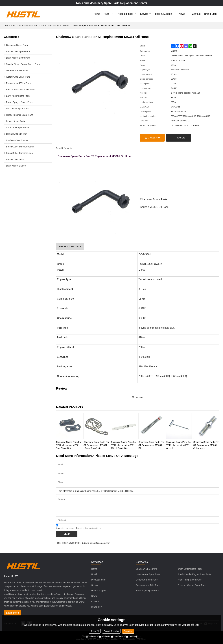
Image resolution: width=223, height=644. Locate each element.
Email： (86, 542)
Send (67, 533)
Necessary (92, 637)
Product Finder (125, 14)
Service (144, 14)
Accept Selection (111, 631)
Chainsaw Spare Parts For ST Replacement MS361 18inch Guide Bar (124, 444)
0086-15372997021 (71, 543)
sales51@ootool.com (100, 543)
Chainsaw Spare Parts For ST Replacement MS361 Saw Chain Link (69, 444)
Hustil (107, 14)
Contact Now (154, 137)
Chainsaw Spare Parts (28, 25)
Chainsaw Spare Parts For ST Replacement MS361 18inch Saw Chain (96, 444)
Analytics (104, 637)
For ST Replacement (51, 25)
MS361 (66, 25)
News (182, 14)
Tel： (59, 542)
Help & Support (164, 14)
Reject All (95, 631)
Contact (196, 14)
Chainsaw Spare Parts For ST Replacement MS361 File (151, 444)
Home (97, 14)
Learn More (13, 612)
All (14, 25)
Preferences (118, 637)
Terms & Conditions (93, 528)
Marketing (132, 637)
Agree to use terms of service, (79, 527)
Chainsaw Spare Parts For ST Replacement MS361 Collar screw (206, 444)
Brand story (211, 14)
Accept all (128, 631)
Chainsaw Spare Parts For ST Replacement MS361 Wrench (179, 444)
